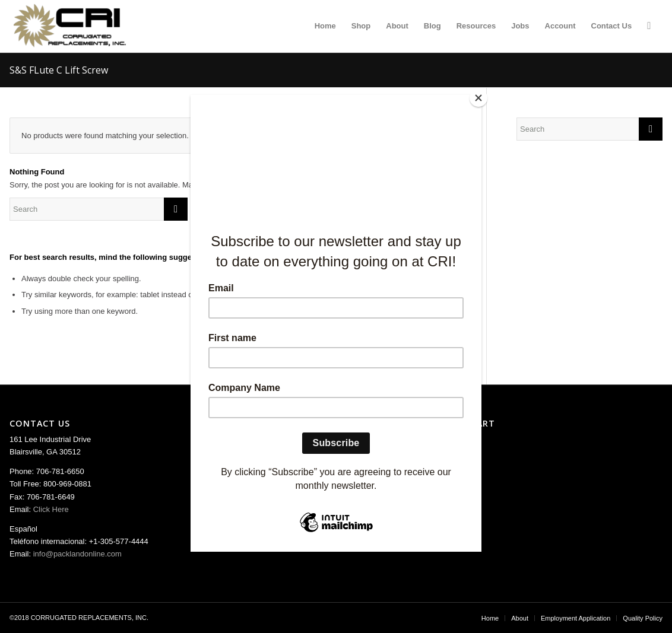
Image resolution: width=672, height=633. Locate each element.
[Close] (478, 98)
